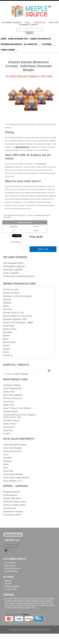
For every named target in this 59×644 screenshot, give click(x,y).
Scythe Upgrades (11, 273)
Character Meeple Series (15, 502)
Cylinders (7, 458)
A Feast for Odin (11, 290)
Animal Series (10, 508)
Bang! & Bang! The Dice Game (18, 316)
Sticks (6, 464)
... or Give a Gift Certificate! (16, 374)
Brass (6, 339)
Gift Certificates (11, 571)
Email (10, 551)
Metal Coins (9, 405)
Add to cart (43, 249)
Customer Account (12, 23)
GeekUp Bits (9, 392)
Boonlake (8, 332)
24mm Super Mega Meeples (16, 478)
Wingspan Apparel (12, 492)
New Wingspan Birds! (13, 263)
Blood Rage (9, 326)
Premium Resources (12, 44)
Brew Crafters (10, 342)
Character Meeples (40, 39)
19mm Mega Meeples (13, 474)
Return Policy (10, 566)
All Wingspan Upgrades (14, 266)
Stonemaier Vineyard (13, 511)
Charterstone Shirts (12, 515)
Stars (6, 468)
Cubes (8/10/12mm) (12, 451)
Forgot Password (12, 586)
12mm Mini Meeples (12, 448)
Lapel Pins (8, 430)
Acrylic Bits (8, 471)
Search (49, 371)
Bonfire (7, 336)
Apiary (6, 306)
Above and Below (11, 293)
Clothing (47, 44)
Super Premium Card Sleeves (17, 408)
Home (4, 39)
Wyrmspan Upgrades (13, 270)
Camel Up (8, 355)
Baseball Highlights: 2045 (15, 319)
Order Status (10, 563)
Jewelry (7, 434)
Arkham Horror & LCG (14, 313)
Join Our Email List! (13, 535)
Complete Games (11, 420)
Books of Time (10, 329)
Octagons (8, 461)
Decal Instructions (12, 568)
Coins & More (8, 50)
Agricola (7, 299)
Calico (6, 352)
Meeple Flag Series (12, 498)
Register (8, 584)
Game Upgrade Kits (18, 39)
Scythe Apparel (10, 495)
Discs (6, 455)
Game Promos (10, 424)
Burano (7, 345)
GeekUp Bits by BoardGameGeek (19, 276)
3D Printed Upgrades (13, 395)
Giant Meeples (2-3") (13, 481)
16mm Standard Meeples (15, 445)
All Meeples (31, 44)
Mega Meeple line (22, 147)
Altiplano (7, 303)
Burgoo (7, 349)
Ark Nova (8, 309)
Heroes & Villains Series (14, 505)
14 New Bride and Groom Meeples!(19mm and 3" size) (19, 416)
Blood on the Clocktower (15, 322)
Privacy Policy (11, 589)
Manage (8, 581)
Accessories (9, 427)
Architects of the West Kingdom (18, 296)
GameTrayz (9, 402)
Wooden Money (10, 411)
